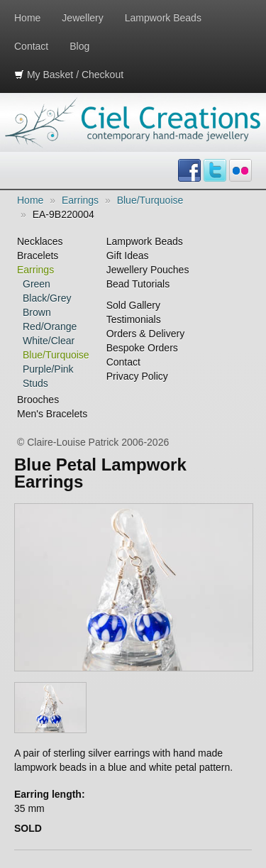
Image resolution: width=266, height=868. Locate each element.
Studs (35, 383)
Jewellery (82, 18)
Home (27, 18)
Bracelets (38, 256)
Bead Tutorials (138, 284)
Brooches (38, 400)
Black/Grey (47, 298)
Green (37, 284)
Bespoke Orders (142, 348)
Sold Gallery (133, 305)
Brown (37, 312)
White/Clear (49, 341)
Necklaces (40, 241)
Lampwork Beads (163, 18)
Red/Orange (50, 326)
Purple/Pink (48, 369)
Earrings (80, 200)
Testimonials (134, 319)
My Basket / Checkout (69, 75)
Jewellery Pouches (148, 270)
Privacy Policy (137, 376)
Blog (79, 46)
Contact (31, 46)
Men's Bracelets (52, 414)
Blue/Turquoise (150, 200)
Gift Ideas (128, 256)
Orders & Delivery (145, 334)
